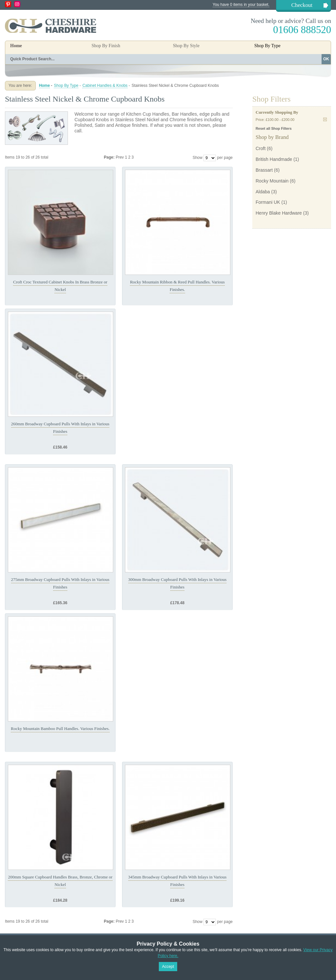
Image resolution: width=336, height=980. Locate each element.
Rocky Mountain (272, 181)
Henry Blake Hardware (279, 213)
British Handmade (274, 159)
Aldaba (263, 192)
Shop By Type (66, 86)
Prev (120, 157)
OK (326, 59)
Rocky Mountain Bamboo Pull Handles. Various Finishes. (60, 729)
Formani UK (268, 202)
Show (198, 158)
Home (16, 46)
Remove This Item (325, 119)
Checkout (302, 5)
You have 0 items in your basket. (241, 5)
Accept (168, 967)
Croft (261, 148)
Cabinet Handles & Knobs (105, 86)
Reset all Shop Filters (274, 128)
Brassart (264, 170)
